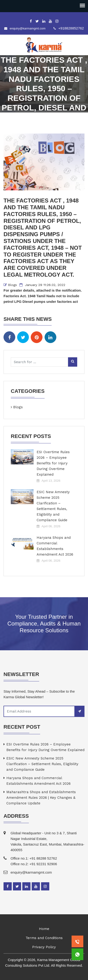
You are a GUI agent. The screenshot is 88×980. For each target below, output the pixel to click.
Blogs (12, 285)
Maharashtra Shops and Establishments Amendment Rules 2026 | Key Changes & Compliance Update (41, 798)
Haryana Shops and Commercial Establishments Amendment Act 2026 (55, 546)
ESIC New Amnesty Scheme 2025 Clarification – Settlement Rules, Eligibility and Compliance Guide (53, 506)
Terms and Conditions (44, 938)
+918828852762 (71, 28)
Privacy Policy (44, 947)
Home (44, 929)
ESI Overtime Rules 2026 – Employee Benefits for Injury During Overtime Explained (53, 463)
